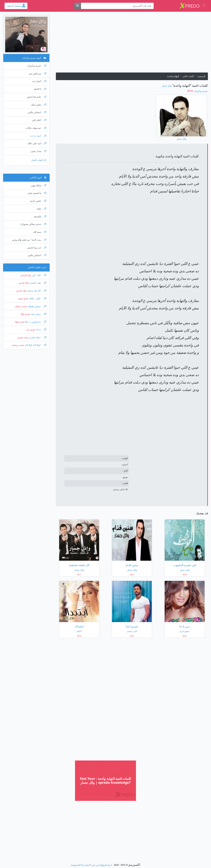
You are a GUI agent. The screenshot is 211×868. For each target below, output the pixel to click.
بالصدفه (40, 217)
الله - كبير (39, 275)
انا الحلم (40, 89)
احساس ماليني (37, 112)
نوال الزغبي (26, 275)
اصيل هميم (23, 299)
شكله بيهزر (39, 185)
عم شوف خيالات (36, 128)
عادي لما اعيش (37, 97)
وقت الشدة (38, 283)
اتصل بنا (86, 865)
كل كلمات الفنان (39, 160)
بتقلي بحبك (39, 105)
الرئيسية (201, 76)
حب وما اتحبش (37, 248)
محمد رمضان (21, 306)
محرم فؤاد (25, 314)
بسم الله (40, 232)
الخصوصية (76, 865)
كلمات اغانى (188, 76)
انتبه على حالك (37, 143)
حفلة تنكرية (38, 337)
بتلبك (41, 209)
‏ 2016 (190, 91)
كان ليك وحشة (36, 291)
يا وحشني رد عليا (35, 322)
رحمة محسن (23, 337)
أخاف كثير (39, 120)
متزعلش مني (37, 74)
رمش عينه (38, 314)
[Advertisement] (132, 44)
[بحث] (78, 6)
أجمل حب (39, 81)
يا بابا (41, 330)
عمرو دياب (31, 330)
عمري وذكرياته (201, 91)
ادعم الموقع (106, 865)
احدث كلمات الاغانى (37, 267)
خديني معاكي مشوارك (33, 224)
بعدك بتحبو (39, 151)
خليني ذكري (38, 201)
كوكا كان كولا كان (35, 345)
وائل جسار (167, 86)
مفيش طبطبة (37, 306)
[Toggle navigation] (204, 5)
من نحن (95, 865)
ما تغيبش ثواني (37, 193)
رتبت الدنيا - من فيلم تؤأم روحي (29, 240)
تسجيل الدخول (16, 6)
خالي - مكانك (37, 299)
